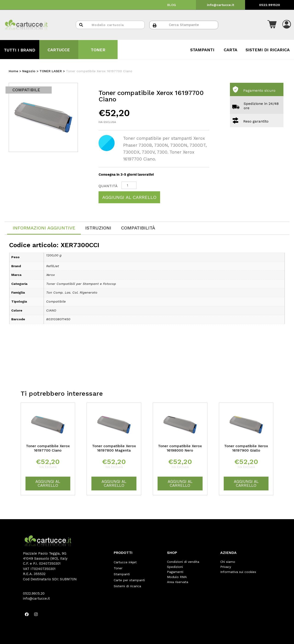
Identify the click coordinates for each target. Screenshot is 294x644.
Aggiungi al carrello (129, 197)
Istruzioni (98, 228)
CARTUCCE (59, 50)
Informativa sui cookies (238, 572)
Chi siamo (228, 562)
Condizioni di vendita (183, 562)
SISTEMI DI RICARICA (268, 50)
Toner (118, 567)
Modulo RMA (177, 577)
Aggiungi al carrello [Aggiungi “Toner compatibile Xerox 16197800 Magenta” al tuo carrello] (114, 483)
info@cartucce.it (220, 5)
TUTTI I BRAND (20, 50)
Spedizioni (175, 567)
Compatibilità (138, 228)
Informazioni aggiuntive (44, 228)
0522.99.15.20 (34, 593)
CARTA (230, 50)
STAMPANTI (202, 50)
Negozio (29, 71)
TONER (98, 50)
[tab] (44, 228)
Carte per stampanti (129, 577)
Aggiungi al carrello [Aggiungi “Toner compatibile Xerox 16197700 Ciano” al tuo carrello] (48, 483)
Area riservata (178, 582)
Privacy (226, 567)
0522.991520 (270, 5)
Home (13, 71)
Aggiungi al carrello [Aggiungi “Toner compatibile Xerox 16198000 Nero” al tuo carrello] (180, 483)
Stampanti (122, 572)
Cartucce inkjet (125, 562)
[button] (272, 25)
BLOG (172, 5)
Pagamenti (175, 572)
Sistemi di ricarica (127, 582)
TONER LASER (51, 71)
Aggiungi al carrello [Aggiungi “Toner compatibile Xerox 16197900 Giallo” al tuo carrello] (246, 483)
